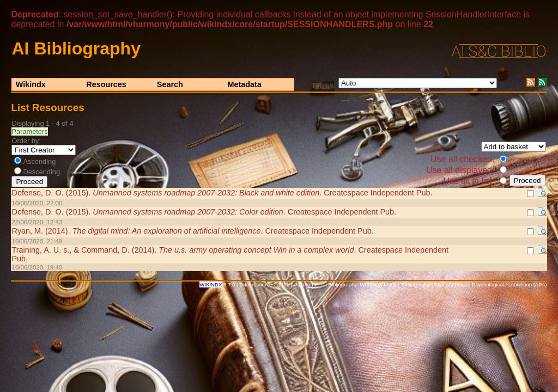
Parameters (29, 131)
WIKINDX (211, 284)
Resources (106, 84)
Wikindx (31, 84)
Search (170, 84)
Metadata (244, 84)
